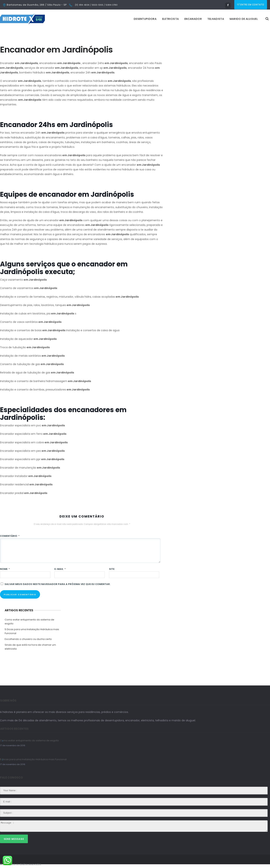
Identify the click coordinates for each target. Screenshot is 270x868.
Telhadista (169, 19)
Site (112, 569)
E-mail (60, 569)
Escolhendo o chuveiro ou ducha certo (28, 639)
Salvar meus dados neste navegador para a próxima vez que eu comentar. (57, 584)
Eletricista (124, 19)
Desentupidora (98, 19)
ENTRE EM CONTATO (251, 5)
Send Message (14, 839)
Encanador (146, 19)
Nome (5, 569)
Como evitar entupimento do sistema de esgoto (29, 622)
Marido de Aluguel (197, 19)
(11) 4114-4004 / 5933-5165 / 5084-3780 (96, 5)
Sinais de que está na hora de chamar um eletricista (30, 647)
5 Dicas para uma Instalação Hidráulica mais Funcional (32, 631)
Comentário (10, 536)
